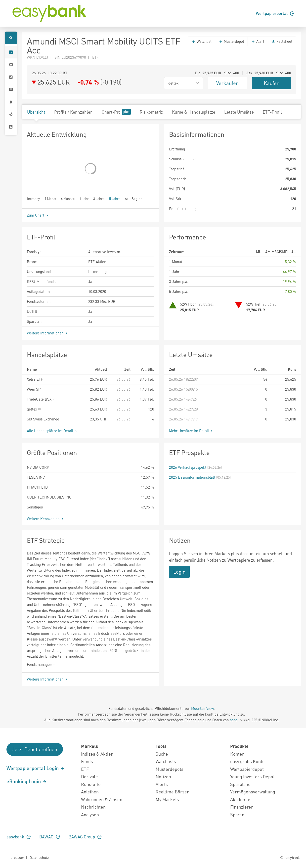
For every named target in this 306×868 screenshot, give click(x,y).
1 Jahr (84, 198)
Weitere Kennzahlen (46, 519)
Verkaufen (227, 83)
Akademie (240, 799)
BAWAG (50, 837)
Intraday (33, 198)
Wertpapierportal (275, 13)
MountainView (202, 708)
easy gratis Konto (247, 761)
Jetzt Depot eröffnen (35, 749)
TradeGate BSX (41, 399)
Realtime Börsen (173, 792)
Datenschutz (39, 857)
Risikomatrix (151, 112)
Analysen (90, 814)
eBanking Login (27, 781)
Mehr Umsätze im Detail (191, 431)
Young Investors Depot (252, 776)
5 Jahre (115, 198)
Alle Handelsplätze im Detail (52, 431)
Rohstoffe (91, 784)
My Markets (167, 799)
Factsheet (282, 41)
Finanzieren (242, 807)
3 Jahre (99, 198)
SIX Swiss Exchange (43, 419)
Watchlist (202, 41)
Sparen (237, 814)
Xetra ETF (35, 379)
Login (179, 572)
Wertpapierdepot (247, 769)
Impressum (15, 857)
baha (234, 720)
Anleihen (90, 792)
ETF (85, 769)
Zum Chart (38, 215)
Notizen (163, 776)
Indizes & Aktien (97, 754)
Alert (258, 41)
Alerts (162, 784)
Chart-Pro (116, 112)
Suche (162, 754)
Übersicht (36, 112)
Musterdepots (170, 769)
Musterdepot (231, 41)
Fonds (87, 761)
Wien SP (34, 389)
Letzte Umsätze (239, 112)
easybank (19, 837)
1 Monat (50, 198)
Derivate (89, 776)
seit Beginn (134, 198)
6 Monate (68, 198)
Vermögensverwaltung (253, 792)
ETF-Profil (272, 112)
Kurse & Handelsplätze (194, 112)
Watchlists (166, 761)
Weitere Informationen (48, 333)
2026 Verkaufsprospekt (188, 467)
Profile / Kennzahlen (73, 112)
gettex (34, 409)
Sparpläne (240, 784)
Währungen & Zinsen (102, 799)
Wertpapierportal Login (36, 768)
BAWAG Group (85, 837)
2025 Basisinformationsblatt (192, 477)
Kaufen (272, 83)
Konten (237, 754)
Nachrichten (93, 807)
